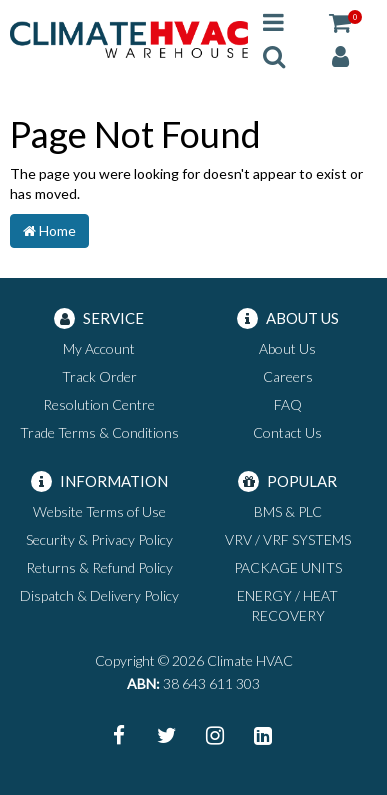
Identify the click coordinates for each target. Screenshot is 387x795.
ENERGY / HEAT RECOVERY (287, 605)
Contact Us (287, 432)
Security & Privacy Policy (99, 539)
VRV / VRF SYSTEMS (288, 539)
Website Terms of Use (99, 511)
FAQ (288, 404)
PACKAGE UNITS (288, 567)
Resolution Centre (99, 404)
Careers (288, 376)
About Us (287, 348)
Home (49, 230)
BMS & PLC (288, 511)
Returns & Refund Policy (99, 567)
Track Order (99, 376)
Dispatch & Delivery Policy (99, 595)
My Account (99, 348)
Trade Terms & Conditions (99, 432)
